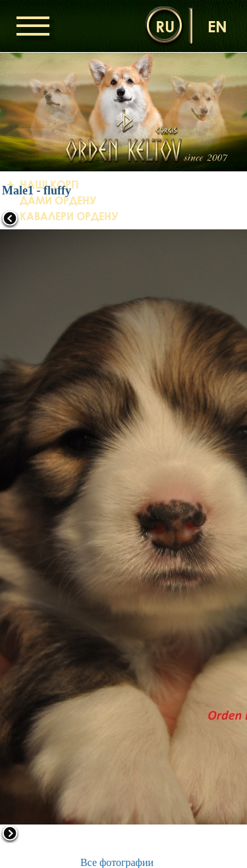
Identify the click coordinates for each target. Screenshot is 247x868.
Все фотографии (117, 862)
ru (165, 26)
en (217, 26)
